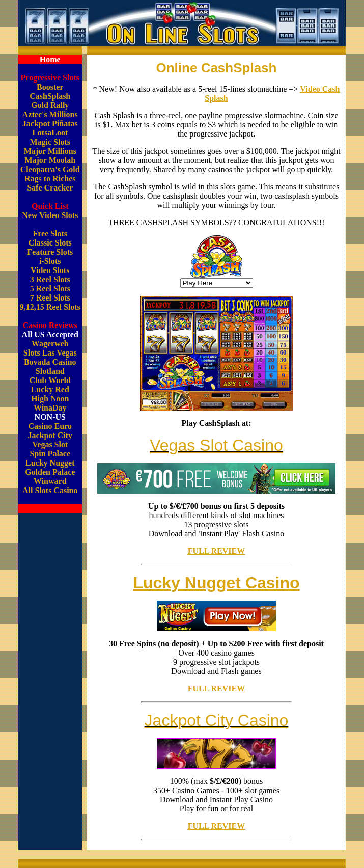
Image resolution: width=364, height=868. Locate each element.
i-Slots (50, 261)
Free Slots (50, 234)
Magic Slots (50, 142)
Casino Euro (50, 426)
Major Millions (50, 151)
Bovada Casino (50, 362)
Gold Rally (50, 105)
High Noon (50, 399)
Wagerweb (50, 344)
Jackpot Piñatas (50, 124)
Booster (50, 87)
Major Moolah (50, 160)
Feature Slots (50, 252)
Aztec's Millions (50, 114)
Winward (50, 481)
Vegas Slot (50, 444)
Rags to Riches (50, 179)
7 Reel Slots (50, 298)
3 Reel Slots (50, 279)
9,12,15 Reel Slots (50, 307)
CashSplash (50, 96)
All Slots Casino (50, 490)
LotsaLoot (50, 133)
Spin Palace (50, 454)
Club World (50, 380)
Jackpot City (50, 435)
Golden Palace (50, 472)
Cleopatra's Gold (50, 169)
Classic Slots (50, 243)
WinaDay (50, 408)
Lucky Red (50, 389)
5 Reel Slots (50, 289)
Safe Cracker (50, 188)
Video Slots (50, 270)
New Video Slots (50, 215)
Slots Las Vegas (50, 353)
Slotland (50, 371)
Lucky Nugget (50, 463)
